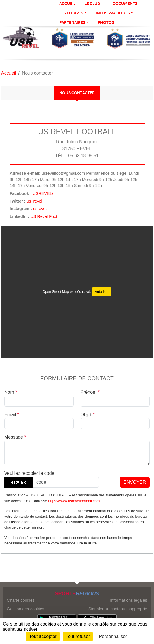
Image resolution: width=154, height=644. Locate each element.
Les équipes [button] (71, 13)
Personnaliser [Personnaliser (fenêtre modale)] (113, 636)
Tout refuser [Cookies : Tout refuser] (78, 636)
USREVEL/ (43, 193)
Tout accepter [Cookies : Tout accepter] (43, 636)
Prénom (90, 392)
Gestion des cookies (26, 609)
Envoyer (135, 482)
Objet (88, 415)
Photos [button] (106, 23)
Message (15, 437)
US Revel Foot (44, 216)
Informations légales (129, 600)
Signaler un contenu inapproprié (118, 609)
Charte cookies (21, 600)
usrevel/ (40, 209)
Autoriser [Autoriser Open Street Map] (102, 292)
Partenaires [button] (72, 23)
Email (12, 415)
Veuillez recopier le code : (31, 473)
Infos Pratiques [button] (113, 13)
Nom (11, 392)
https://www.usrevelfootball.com (74, 501)
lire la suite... (89, 543)
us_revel (34, 201)
